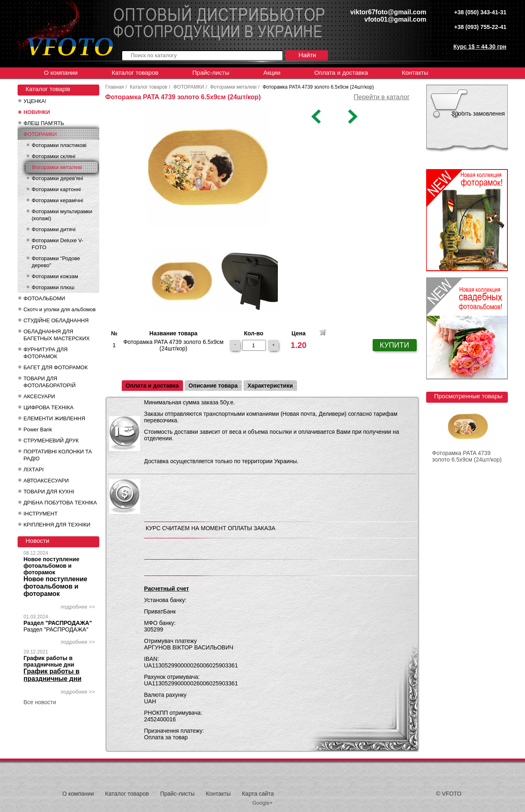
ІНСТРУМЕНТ (41, 514)
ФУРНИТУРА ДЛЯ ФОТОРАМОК (46, 353)
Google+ (263, 803)
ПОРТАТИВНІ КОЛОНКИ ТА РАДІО (58, 455)
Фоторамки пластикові (59, 145)
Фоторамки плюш (53, 287)
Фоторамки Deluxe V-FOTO (58, 244)
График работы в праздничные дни (49, 661)
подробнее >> (78, 607)
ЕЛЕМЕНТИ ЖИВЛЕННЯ (55, 418)
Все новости (40, 702)
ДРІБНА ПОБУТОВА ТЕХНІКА (60, 503)
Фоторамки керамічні (58, 200)
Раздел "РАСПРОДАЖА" (58, 623)
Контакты (415, 72)
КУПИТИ (395, 345)
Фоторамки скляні (54, 156)
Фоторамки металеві (57, 167)
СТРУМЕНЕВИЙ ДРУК (51, 441)
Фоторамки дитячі (54, 229)
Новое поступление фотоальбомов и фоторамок (52, 566)
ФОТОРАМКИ (40, 134)
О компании (61, 72)
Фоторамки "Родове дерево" (56, 262)
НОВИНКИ (37, 112)
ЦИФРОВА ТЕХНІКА (49, 407)
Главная (115, 87)
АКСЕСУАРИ (39, 396)
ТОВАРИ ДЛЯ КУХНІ (49, 492)
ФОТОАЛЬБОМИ (45, 298)
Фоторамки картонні (56, 189)
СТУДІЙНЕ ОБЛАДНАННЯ (56, 320)
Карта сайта (258, 794)
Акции (272, 72)
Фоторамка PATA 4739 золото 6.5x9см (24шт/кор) (467, 456)
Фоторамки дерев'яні (58, 178)
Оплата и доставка (341, 72)
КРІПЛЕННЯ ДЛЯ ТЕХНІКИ (57, 525)
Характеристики (270, 386)
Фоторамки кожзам (55, 276)
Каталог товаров (135, 72)
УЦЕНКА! (35, 101)
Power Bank (38, 429)
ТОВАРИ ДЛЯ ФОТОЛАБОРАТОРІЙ (50, 382)
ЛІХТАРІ (34, 470)
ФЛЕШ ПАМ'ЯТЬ (44, 123)
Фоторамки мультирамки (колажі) (62, 215)
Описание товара (213, 386)
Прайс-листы (211, 72)
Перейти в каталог (382, 97)
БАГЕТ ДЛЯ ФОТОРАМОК (56, 367)
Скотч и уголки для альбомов (60, 309)
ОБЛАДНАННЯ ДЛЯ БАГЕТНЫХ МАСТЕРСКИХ (57, 335)
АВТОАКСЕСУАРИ (46, 481)
